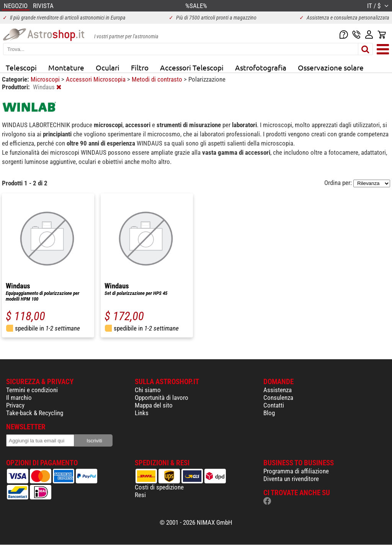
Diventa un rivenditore (291, 479)
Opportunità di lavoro (162, 398)
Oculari (108, 67)
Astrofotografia (261, 67)
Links (142, 413)
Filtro (140, 67)
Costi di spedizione (159, 487)
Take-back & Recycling (35, 413)
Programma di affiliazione (296, 471)
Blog (269, 413)
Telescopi (21, 67)
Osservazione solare (331, 67)
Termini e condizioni (32, 390)
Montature (66, 67)
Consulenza (278, 398)
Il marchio (19, 398)
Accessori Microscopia (96, 79)
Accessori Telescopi (192, 67)
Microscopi (46, 79)
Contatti (274, 405)
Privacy (15, 405)
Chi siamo (148, 390)
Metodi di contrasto (158, 79)
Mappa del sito (154, 405)
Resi (140, 495)
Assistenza (278, 390)
